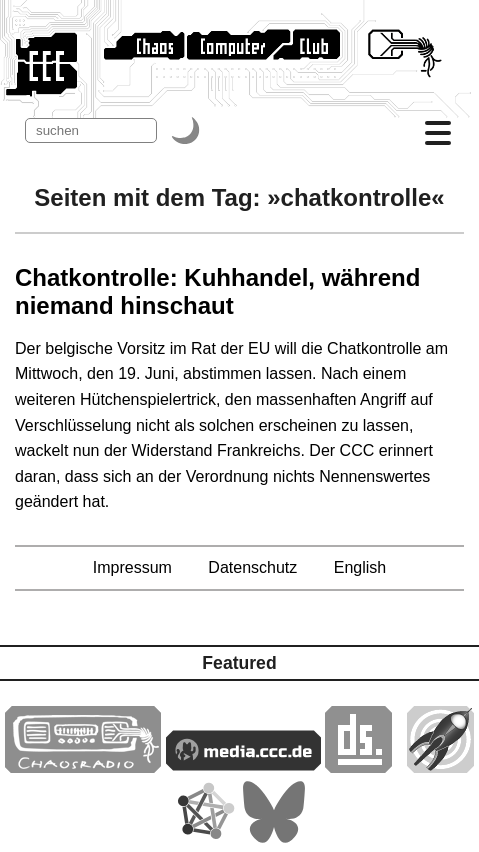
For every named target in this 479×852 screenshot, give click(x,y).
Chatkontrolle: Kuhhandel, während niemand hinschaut (217, 291)
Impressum (132, 567)
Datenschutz (252, 567)
